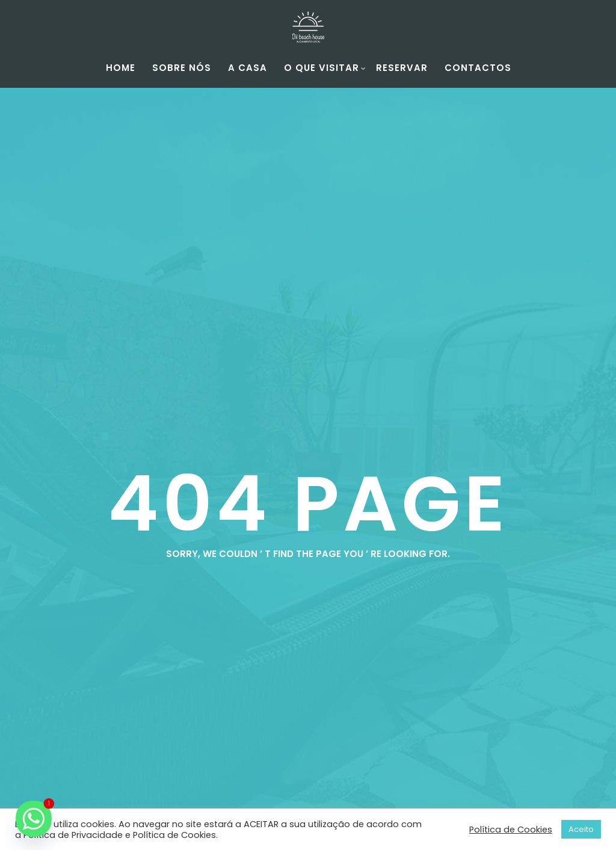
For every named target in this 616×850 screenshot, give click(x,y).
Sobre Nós (182, 68)
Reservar (402, 68)
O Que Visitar (325, 68)
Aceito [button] (581, 829)
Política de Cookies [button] (511, 830)
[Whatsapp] (34, 819)
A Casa (248, 68)
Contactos (478, 68)
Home (121, 68)
